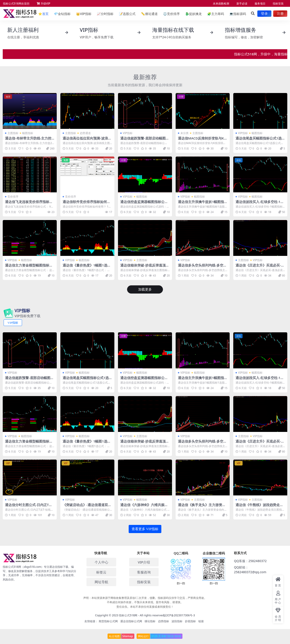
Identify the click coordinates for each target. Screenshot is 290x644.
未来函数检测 (221, 4)
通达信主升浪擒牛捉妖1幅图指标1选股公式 (201, 204)
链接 (201, 621)
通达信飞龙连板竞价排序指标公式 (29, 204)
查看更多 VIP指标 (145, 529)
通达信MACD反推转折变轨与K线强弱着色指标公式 (201, 140)
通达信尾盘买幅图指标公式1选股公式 (259, 140)
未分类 (184, 133)
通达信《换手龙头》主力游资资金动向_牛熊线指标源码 (202, 507)
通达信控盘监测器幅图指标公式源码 (144, 204)
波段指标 (177, 621)
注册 (280, 14)
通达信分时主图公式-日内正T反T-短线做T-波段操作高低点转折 (30, 507)
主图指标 (13, 133)
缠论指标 (150, 621)
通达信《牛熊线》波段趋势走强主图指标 (259, 507)
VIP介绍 (144, 562)
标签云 (101, 572)
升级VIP (44, 4)
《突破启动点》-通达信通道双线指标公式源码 (87, 507)
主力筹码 (215, 14)
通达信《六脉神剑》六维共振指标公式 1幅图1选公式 (144, 507)
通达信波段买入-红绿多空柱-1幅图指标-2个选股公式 (260, 204)
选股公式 (127, 14)
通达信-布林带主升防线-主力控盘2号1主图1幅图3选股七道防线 (29, 140)
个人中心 (101, 562)
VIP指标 (84, 14)
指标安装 (278, 4)
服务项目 (260, 4)
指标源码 (238, 14)
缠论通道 (149, 14)
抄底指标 (190, 621)
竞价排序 (171, 14)
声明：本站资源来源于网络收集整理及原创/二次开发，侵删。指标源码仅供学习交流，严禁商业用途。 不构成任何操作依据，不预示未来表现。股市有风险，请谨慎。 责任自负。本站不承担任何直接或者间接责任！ (145, 602)
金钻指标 (62, 14)
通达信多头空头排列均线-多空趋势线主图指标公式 (202, 267)
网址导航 (101, 582)
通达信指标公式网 (131, 621)
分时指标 (105, 14)
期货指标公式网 (108, 621)
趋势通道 (85, 133)
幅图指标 (28, 133)
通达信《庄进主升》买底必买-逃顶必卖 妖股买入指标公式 (260, 267)
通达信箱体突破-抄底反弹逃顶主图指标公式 (145, 267)
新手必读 (242, 4)
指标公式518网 (128, 615)
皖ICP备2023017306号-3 (179, 615)
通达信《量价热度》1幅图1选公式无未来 (87, 267)
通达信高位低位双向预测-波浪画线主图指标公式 (87, 140)
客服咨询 (144, 572)
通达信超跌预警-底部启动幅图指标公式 (145, 140)
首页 (43, 14)
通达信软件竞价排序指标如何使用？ (86, 204)
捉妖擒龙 (193, 14)
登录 (264, 14)
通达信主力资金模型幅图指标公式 (29, 267)
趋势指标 (164, 621)
